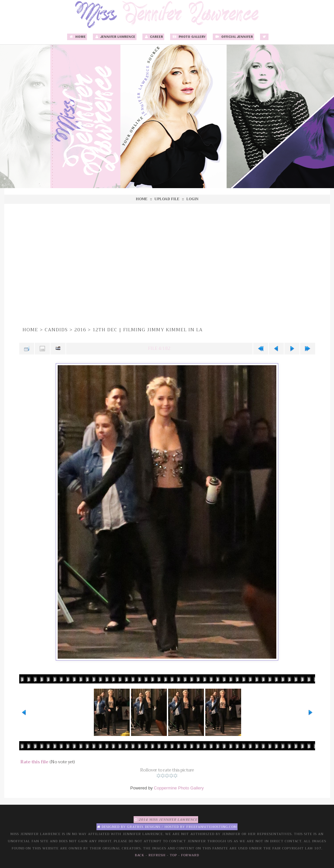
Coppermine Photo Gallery (179, 788)
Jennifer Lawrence (115, 37)
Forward (190, 855)
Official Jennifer (233, 37)
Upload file (167, 199)
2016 (80, 330)
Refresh (157, 855)
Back (140, 855)
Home (77, 37)
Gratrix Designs (144, 827)
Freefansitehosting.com (212, 827)
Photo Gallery (189, 37)
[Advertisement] (167, 264)
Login (192, 199)
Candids (56, 330)
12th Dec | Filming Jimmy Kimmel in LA (148, 330)
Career (153, 37)
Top (173, 855)
